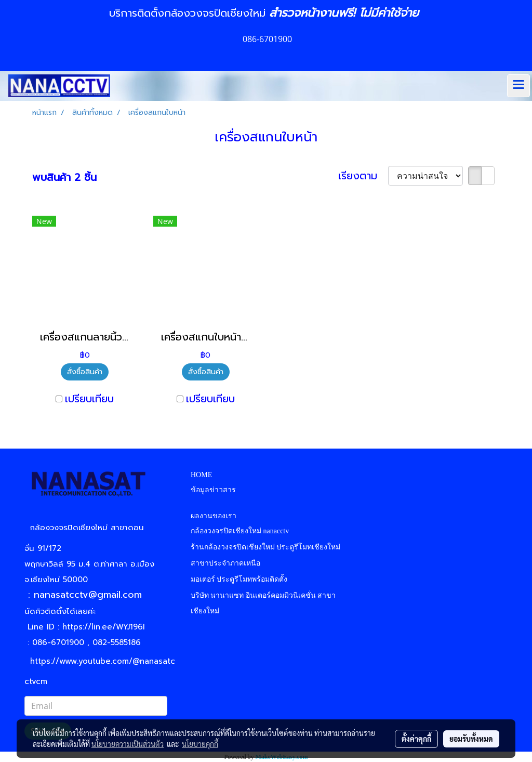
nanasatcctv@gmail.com (91, 595)
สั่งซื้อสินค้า (85, 372)
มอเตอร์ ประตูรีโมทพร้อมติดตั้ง (239, 579)
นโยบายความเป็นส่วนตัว (128, 744)
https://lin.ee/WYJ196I (104, 627)
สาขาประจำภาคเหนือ (225, 563)
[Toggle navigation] (518, 86)
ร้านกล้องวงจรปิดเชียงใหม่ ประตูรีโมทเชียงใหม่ (266, 547)
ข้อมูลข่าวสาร (213, 490)
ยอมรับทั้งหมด (471, 739)
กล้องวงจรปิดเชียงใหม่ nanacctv (240, 531)
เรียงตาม (363, 176)
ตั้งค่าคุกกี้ (416, 739)
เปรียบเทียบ (89, 399)
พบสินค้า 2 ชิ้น (64, 177)
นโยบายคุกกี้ (200, 744)
